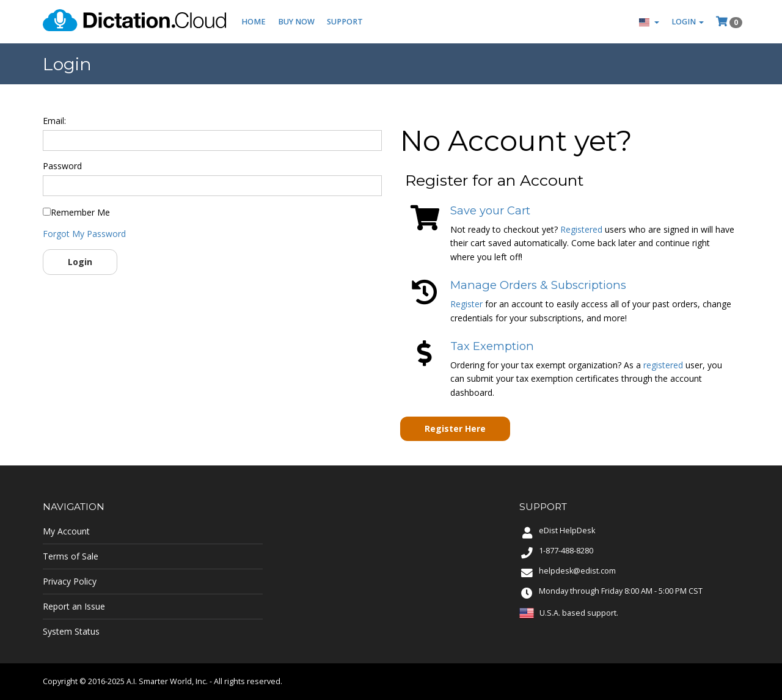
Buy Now (296, 22)
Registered (581, 229)
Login (80, 262)
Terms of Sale (71, 556)
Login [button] (688, 22)
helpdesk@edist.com (577, 571)
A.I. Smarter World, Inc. (167, 681)
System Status (71, 631)
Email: (54, 121)
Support (345, 22)
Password (62, 166)
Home (254, 22)
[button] (649, 22)
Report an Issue (74, 606)
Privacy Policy (70, 581)
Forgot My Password (84, 234)
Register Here (455, 428)
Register (466, 304)
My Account (66, 531)
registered (663, 365)
